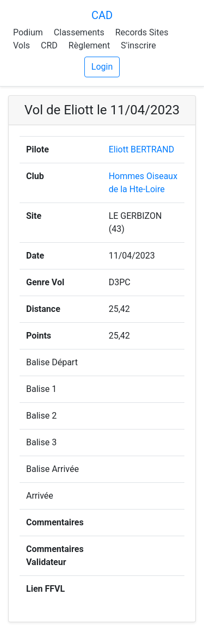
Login (102, 67)
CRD (49, 45)
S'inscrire (138, 45)
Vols (21, 45)
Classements (79, 32)
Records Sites (142, 32)
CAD (102, 15)
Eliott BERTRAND (142, 149)
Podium (28, 32)
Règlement (89, 45)
